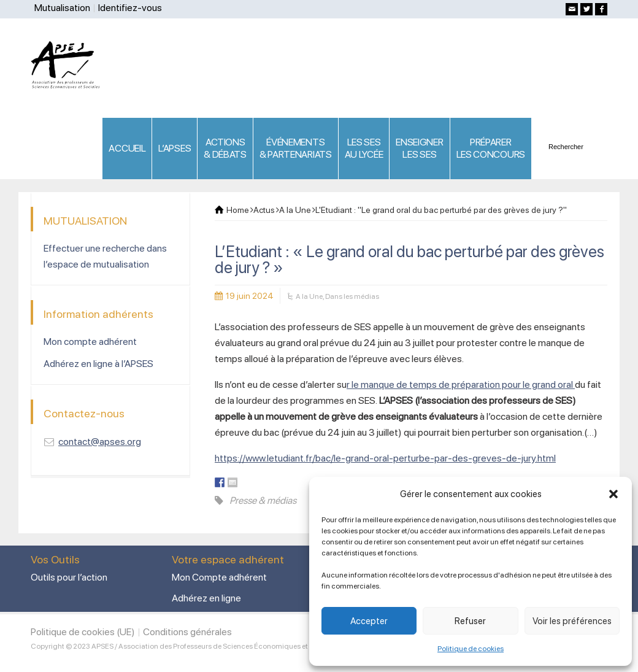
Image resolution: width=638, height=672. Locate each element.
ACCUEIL (127, 148)
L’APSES (175, 148)
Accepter (369, 621)
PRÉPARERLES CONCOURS (491, 148)
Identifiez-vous (130, 8)
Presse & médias (263, 500)
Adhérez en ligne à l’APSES (98, 364)
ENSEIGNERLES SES (419, 148)
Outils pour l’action (69, 577)
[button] (613, 494)
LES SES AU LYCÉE (364, 148)
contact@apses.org (100, 442)
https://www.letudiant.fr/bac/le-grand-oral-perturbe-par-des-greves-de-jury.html (385, 458)
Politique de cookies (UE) (83, 632)
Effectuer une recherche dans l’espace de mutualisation (105, 256)
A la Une (309, 296)
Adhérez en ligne (206, 598)
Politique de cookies (471, 649)
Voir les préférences (572, 621)
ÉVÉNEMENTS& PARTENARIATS (296, 148)
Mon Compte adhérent (219, 577)
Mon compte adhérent (90, 342)
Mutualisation (62, 8)
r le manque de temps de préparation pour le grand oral (461, 384)
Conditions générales (187, 632)
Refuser (470, 621)
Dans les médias (352, 296)
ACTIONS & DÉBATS (225, 148)
